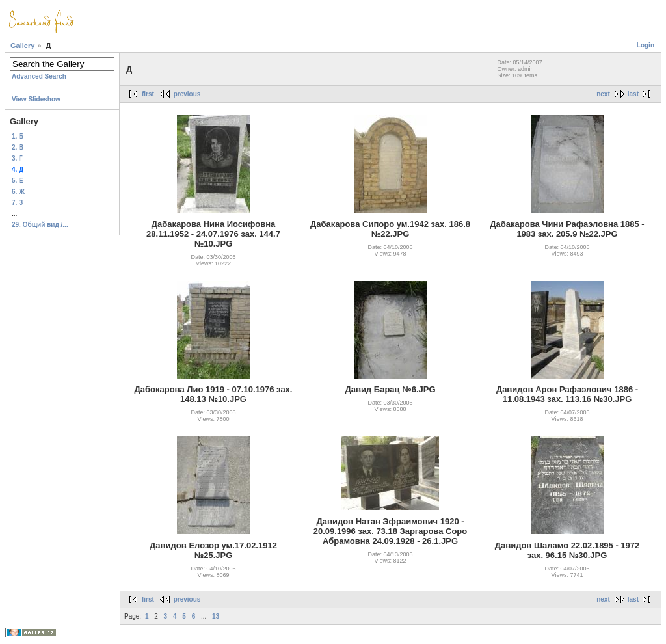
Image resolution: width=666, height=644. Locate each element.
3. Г (17, 158)
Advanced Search (39, 76)
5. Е (18, 181)
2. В (18, 147)
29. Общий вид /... (40, 225)
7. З (17, 203)
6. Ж (18, 192)
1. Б (18, 136)
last (633, 94)
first (148, 94)
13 (216, 616)
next (603, 94)
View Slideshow (36, 99)
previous (187, 94)
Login (646, 45)
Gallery (22, 46)
